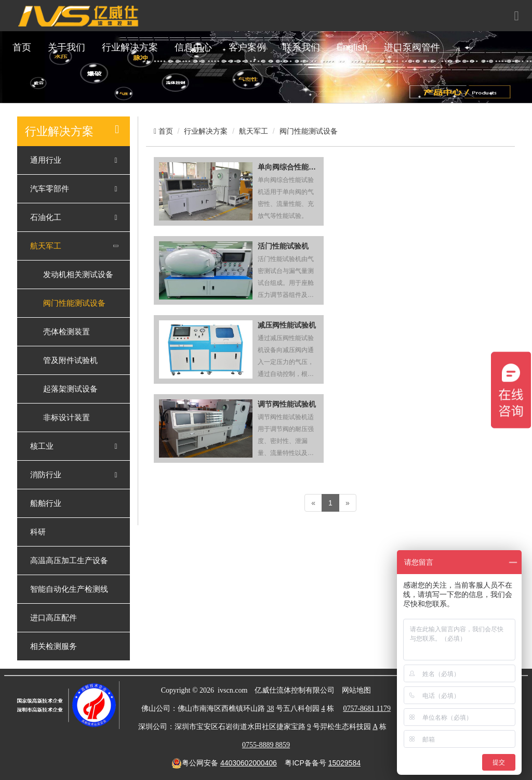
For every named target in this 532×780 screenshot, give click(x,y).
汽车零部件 (50, 189)
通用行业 (46, 160)
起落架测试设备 (70, 389)
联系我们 (301, 47)
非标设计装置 (66, 418)
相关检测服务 (54, 646)
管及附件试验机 (70, 360)
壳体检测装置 (66, 332)
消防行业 (46, 475)
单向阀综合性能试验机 (288, 167)
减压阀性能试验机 (287, 325)
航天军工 (46, 246)
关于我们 (66, 47)
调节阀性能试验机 (287, 404)
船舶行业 (46, 503)
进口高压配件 (54, 618)
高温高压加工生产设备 (69, 561)
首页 (22, 47)
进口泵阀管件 (412, 47)
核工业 (42, 446)
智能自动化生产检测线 (69, 589)
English (352, 47)
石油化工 (46, 217)
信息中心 (193, 47)
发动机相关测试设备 (78, 275)
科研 (38, 532)
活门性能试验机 (283, 246)
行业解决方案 (130, 47)
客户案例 (247, 47)
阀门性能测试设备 (74, 303)
